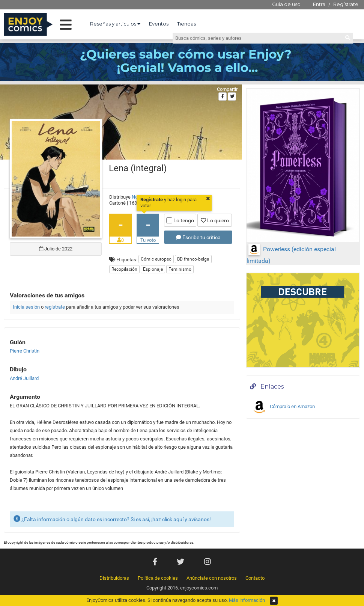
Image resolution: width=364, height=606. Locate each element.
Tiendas (187, 24)
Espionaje (153, 269)
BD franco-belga (193, 259)
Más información (247, 600)
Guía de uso (286, 4)
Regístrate (346, 4)
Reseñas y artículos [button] (115, 24)
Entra (319, 4)
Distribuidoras (114, 578)
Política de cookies (158, 578)
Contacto (255, 578)
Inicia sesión (26, 307)
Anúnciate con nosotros (212, 578)
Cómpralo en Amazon (283, 407)
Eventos (159, 24)
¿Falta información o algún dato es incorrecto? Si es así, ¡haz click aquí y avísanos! (112, 519)
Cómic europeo (156, 259)
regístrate (55, 307)
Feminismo (180, 269)
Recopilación (124, 269)
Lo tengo (180, 220)
